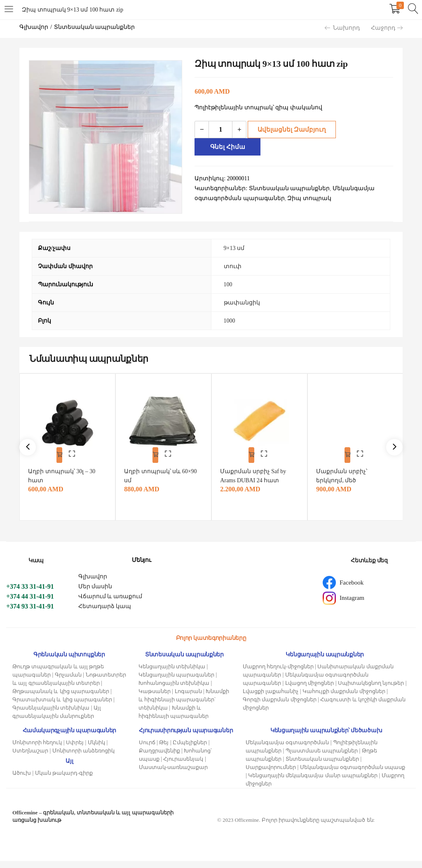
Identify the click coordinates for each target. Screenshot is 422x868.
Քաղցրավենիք (159, 758)
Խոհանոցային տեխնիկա (174, 690)
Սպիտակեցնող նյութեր (371, 690)
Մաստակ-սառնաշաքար (173, 774)
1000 (230, 321)
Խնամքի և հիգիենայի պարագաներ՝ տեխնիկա (184, 706)
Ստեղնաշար (30, 758)
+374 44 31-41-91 (30, 603)
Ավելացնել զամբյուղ (289, 129)
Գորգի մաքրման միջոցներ (280, 706)
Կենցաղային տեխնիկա (172, 673)
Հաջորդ (387, 28)
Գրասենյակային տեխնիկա (51, 715)
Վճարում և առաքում (110, 603)
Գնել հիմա (229, 147)
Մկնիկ (96, 749)
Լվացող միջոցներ (309, 690)
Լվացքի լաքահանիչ (271, 698)
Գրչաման (68, 682)
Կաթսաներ (155, 698)
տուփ (233, 266)
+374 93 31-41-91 (30, 613)
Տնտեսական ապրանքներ (95, 27)
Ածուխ (22, 780)
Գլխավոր (34, 27)
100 (228, 284)
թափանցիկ (242, 303)
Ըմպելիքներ (190, 749)
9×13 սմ (234, 248)
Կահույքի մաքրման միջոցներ (344, 698)
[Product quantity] (220, 130)
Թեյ (164, 749)
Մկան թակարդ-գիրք (64, 780)
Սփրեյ (75, 749)
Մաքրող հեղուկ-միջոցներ (278, 673)
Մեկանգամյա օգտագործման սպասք (353, 774)
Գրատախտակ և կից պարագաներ (62, 706)
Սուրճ (147, 749)
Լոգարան (188, 698)
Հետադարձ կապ (105, 613)
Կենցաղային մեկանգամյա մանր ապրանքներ (313, 782)
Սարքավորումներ (271, 774)
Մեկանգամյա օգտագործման (287, 749)
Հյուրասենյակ (183, 766)
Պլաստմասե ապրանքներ (322, 758)
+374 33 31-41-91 (30, 593)
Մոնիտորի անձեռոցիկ (83, 758)
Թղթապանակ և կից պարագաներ (61, 698)
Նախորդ (342, 28)
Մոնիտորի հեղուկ (37, 749)
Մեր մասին (95, 593)
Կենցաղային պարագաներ (176, 682)
